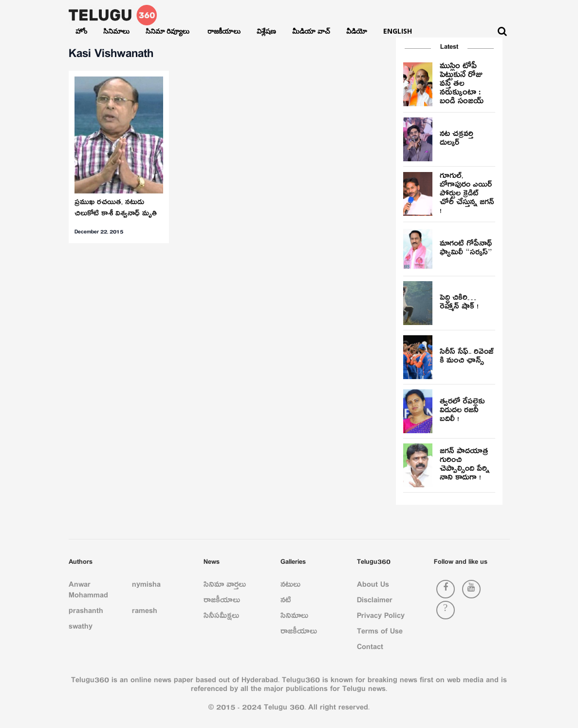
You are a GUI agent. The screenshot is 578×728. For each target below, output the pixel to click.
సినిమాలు (116, 31)
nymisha (146, 586)
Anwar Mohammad (88, 592)
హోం (81, 31)
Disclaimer (375, 602)
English (398, 31)
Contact (370, 649)
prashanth (86, 613)
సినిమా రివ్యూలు (168, 31)
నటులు (290, 586)
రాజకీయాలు (224, 31)
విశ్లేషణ (266, 31)
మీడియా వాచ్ (311, 31)
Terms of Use (380, 633)
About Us (373, 586)
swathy (81, 628)
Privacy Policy (381, 617)
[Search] (502, 31)
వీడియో (357, 31)
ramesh (145, 613)
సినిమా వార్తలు (225, 586)
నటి (286, 602)
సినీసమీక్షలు (221, 617)
